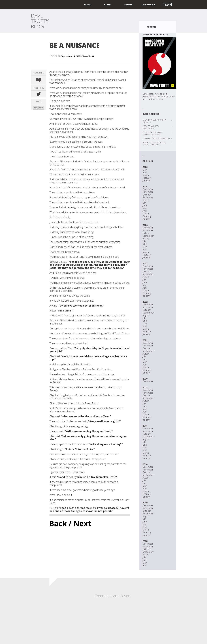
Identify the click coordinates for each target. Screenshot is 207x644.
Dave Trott (89, 56)
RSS (36, 108)
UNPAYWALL (149, 4)
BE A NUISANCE (75, 45)
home (87, 4)
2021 (145, 340)
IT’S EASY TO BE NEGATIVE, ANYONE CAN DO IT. (154, 144)
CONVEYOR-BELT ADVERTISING (156, 138)
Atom (41, 108)
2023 (145, 263)
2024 (145, 225)
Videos (128, 4)
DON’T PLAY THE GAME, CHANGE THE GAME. (153, 133)
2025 (145, 186)
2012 (145, 387)
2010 (145, 464)
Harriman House (155, 99)
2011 (145, 426)
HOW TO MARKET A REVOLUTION (151, 127)
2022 (145, 302)
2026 (145, 167)
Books (108, 4)
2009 (145, 503)
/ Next (80, 523)
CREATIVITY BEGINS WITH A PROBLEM (154, 121)
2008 (145, 541)
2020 (145, 379)
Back (58, 523)
